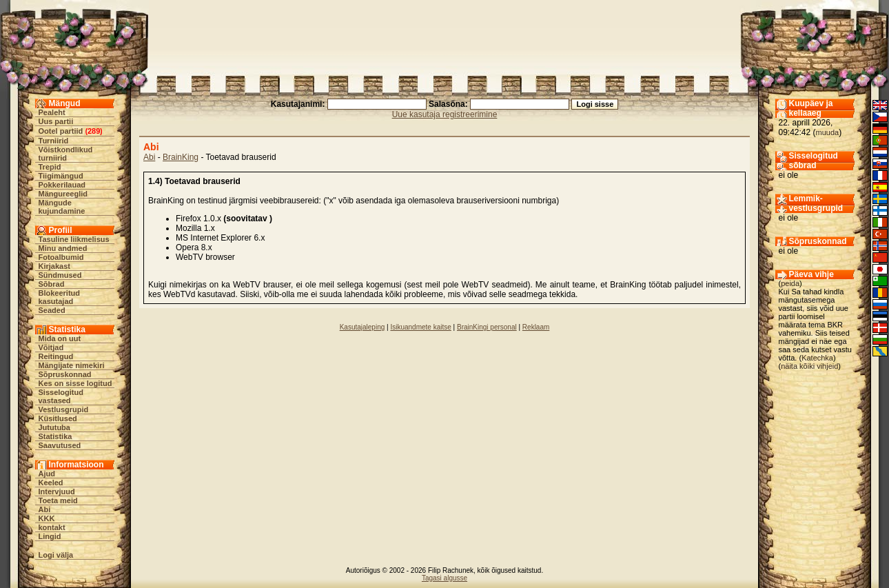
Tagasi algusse (444, 578)
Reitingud (56, 356)
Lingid (50, 536)
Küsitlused (58, 418)
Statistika (55, 436)
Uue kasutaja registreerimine (445, 114)
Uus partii (56, 121)
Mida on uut (60, 338)
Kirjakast (54, 266)
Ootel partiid (61, 131)
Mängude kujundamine (62, 207)
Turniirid (54, 141)
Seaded (52, 310)
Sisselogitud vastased (61, 396)
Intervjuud (57, 491)
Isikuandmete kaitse (420, 327)
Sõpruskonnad (65, 374)
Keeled (51, 483)
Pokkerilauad (62, 185)
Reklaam (536, 327)
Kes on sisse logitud (75, 383)
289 (94, 131)
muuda (828, 132)
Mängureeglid (63, 194)
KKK (47, 518)
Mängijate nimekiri (72, 365)
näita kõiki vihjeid (809, 366)
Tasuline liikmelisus (74, 239)
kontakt (52, 527)
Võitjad (51, 347)
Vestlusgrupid (64, 409)
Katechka (817, 358)
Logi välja (56, 555)
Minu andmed (63, 248)
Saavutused (60, 445)
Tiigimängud (61, 176)
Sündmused (60, 275)
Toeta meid (58, 500)
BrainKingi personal (487, 327)
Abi (45, 509)
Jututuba (54, 427)
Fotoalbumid (61, 257)
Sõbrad (52, 284)
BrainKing (181, 157)
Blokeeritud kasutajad (60, 297)
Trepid (50, 167)
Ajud (47, 474)
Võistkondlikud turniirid (66, 154)
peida (790, 283)
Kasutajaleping (362, 327)
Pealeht (52, 112)
